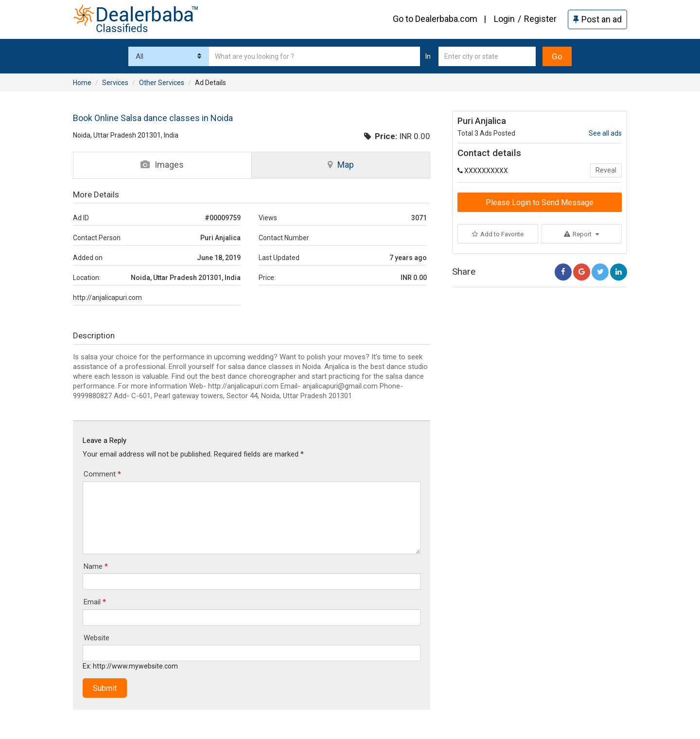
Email (95, 602)
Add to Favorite (498, 234)
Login (504, 19)
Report (581, 234)
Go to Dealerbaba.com (435, 19)
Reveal (606, 170)
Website (96, 638)
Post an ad (597, 19)
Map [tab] (341, 165)
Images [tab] (162, 165)
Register (540, 19)
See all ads (605, 133)
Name (96, 566)
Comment (102, 474)
